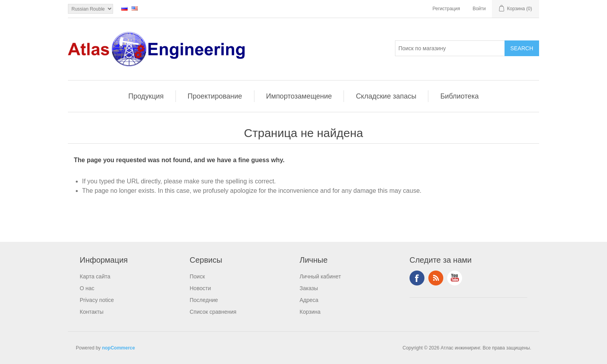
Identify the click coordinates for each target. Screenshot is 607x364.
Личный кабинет (320, 276)
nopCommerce (119, 348)
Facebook (417, 278)
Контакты (91, 312)
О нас (87, 288)
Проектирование (215, 96)
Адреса (309, 300)
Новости (200, 288)
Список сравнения (213, 312)
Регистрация (446, 9)
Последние (204, 300)
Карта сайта (95, 276)
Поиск (197, 276)
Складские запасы (386, 96)
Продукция (146, 96)
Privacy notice (97, 300)
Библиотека (459, 96)
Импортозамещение (299, 96)
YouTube (455, 278)
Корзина (310, 312)
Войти (479, 9)
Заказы (309, 288)
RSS (436, 278)
